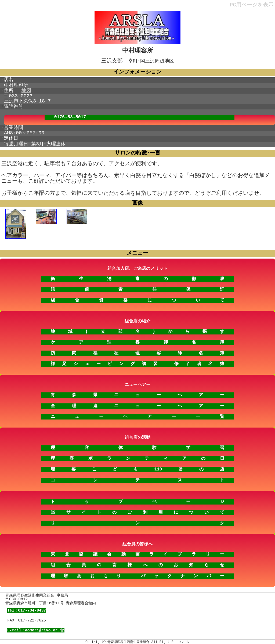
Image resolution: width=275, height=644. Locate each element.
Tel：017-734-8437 (27, 609)
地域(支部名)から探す (137, 330)
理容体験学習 (137, 447)
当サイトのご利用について (137, 511)
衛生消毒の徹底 (137, 278)
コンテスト (137, 479)
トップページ (137, 501)
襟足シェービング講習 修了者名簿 (137, 363)
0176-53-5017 (70, 117)
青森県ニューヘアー (137, 394)
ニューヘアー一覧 (137, 415)
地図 (26, 90)
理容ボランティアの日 (137, 457)
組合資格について (137, 299)
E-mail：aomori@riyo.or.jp (36, 629)
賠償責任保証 (137, 288)
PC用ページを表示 (252, 5)
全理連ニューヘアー (137, 405)
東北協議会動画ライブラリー (137, 553)
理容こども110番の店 (137, 468)
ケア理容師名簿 (137, 341)
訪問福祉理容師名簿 (137, 352)
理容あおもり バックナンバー (137, 575)
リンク (137, 522)
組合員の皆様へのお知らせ (137, 564)
